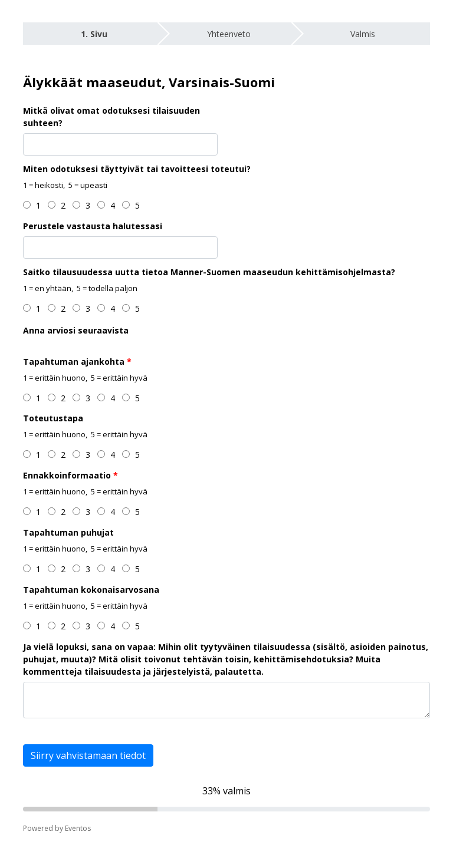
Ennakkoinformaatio (67, 475)
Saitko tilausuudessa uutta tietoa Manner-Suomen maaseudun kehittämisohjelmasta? (209, 272)
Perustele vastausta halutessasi (93, 226)
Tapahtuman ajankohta (74, 362)
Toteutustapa (53, 418)
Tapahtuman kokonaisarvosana (91, 590)
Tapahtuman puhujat (68, 532)
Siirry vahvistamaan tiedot (88, 755)
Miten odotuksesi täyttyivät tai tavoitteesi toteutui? (137, 169)
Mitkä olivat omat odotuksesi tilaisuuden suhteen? (111, 117)
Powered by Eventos (57, 828)
